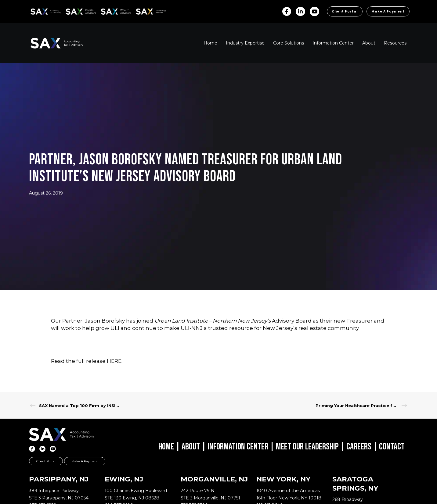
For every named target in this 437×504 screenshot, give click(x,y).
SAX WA (108, 11)
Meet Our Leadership (307, 447)
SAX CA (72, 11)
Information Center (238, 447)
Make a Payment (388, 11)
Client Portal (345, 11)
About (191, 447)
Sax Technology (147, 12)
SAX (34, 11)
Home (166, 447)
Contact (392, 447)
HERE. (115, 361)
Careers (359, 447)
